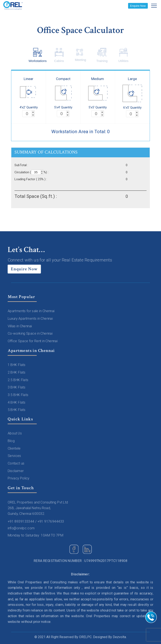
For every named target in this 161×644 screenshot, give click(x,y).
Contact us (16, 463)
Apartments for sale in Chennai (31, 311)
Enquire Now (138, 6)
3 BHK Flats (17, 387)
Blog (12, 441)
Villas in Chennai (20, 326)
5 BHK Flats (17, 410)
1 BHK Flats (17, 365)
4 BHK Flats (17, 402)
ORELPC (85, 637)
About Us (15, 434)
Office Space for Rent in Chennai (33, 341)
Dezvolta (119, 637)
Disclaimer (16, 471)
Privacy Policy (19, 478)
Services (15, 456)
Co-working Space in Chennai (31, 334)
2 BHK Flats (17, 372)
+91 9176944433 (51, 521)
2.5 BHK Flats (18, 380)
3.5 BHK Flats (18, 395)
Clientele (15, 448)
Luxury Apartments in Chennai (31, 319)
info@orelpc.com (22, 528)
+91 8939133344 (21, 521)
